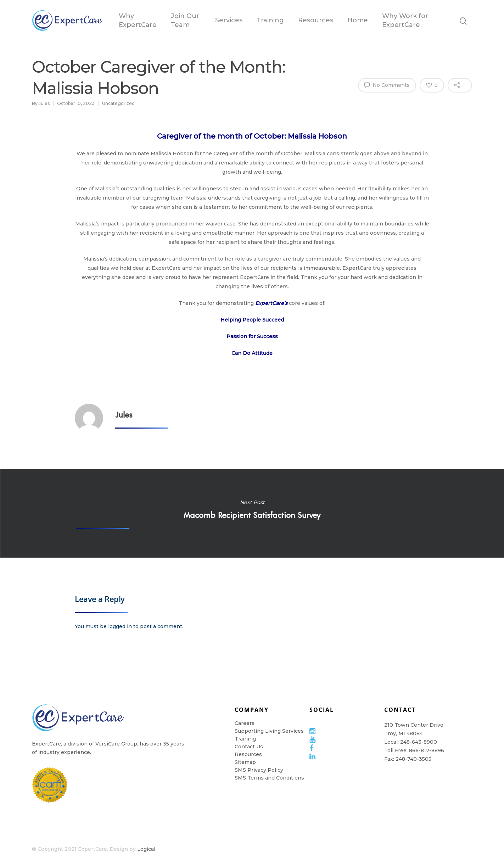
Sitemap (245, 762)
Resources (316, 20)
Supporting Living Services (269, 731)
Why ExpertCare (138, 20)
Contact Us (249, 747)
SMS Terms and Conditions (269, 778)
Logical (146, 849)
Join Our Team (185, 20)
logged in (120, 626)
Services (229, 20)
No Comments (387, 85)
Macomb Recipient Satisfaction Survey (252, 513)
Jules (44, 103)
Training (270, 20)
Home (358, 20)
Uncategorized (118, 103)
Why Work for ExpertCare (405, 20)
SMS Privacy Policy (259, 770)
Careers (245, 723)
